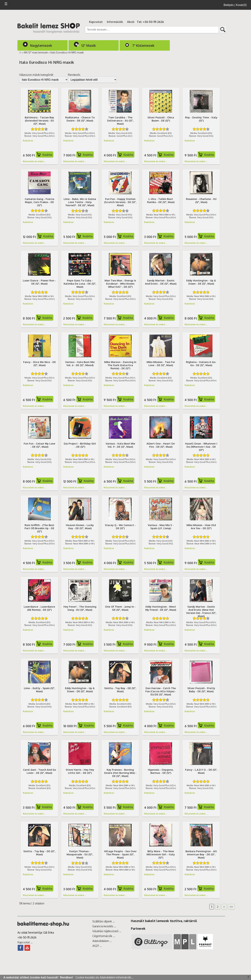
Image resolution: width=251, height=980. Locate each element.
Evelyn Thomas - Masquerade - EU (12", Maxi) (80, 854)
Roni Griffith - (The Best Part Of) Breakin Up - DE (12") (39, 528)
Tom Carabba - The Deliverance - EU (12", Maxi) (120, 120)
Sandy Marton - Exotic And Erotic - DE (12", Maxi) (161, 282)
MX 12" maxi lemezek (36, 52)
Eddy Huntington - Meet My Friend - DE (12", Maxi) (161, 608)
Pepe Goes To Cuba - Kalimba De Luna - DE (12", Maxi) (80, 284)
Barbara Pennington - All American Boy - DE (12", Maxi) (201, 854)
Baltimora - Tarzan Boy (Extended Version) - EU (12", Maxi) (39, 120)
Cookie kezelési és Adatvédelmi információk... (104, 977)
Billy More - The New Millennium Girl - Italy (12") (161, 854)
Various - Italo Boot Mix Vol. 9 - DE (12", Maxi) (120, 445)
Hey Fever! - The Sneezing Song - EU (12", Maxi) (80, 608)
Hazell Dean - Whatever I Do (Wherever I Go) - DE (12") (201, 447)
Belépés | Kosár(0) (235, 5)
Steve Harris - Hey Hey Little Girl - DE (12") (80, 771)
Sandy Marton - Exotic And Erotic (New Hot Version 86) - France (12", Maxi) (201, 611)
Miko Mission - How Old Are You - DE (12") (201, 527)
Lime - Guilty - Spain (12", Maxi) (39, 690)
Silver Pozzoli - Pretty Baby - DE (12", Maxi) (201, 690)
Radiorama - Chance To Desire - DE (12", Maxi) (80, 119)
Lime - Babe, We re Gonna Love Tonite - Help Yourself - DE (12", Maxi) (80, 202)
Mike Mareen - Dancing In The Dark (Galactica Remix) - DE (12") (120, 365)
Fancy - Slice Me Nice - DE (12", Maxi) (39, 364)
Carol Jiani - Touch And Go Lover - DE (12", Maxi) (39, 771)
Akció (131, 22)
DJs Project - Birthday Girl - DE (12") (80, 445)
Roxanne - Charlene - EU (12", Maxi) (201, 200)
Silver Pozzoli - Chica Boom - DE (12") (161, 119)
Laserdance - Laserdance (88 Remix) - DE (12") (39, 608)
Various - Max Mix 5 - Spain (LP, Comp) (161, 527)
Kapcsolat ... (25, 942)
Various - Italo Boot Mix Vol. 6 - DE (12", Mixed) (80, 364)
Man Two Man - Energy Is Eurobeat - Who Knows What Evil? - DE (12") (120, 284)
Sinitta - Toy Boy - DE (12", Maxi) (120, 690)
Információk (115, 22)
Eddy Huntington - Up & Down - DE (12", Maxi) (201, 282)
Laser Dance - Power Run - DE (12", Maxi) (39, 282)
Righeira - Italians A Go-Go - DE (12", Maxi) (201, 364)
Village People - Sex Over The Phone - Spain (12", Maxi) (120, 854)
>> (231, 907)
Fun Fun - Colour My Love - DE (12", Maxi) (39, 445)
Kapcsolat (96, 22)
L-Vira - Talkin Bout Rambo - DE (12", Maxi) (161, 200)
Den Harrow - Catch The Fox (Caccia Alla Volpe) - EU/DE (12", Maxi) (161, 691)
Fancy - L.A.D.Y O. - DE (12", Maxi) (201, 771)
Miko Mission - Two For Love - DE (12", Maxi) (161, 364)
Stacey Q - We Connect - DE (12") (120, 527)
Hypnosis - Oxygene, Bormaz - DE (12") (161, 771)
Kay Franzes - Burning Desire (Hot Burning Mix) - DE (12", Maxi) (120, 773)
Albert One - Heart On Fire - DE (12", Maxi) (161, 445)
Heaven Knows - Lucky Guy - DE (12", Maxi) (80, 527)
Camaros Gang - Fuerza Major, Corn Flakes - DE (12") (39, 202)
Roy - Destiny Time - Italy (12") (201, 119)
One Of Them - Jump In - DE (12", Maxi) (120, 608)
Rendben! (67, 977)
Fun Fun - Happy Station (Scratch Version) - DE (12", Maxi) (120, 202)
